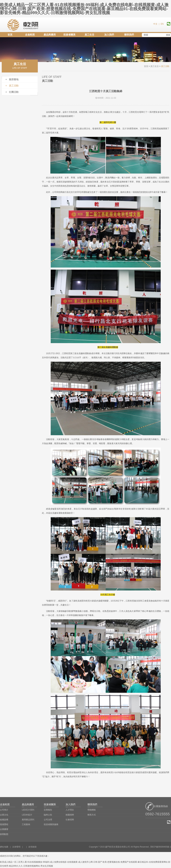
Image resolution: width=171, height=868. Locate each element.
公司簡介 (4, 810)
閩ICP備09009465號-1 (161, 847)
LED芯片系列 (28, 810)
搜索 (168, 35)
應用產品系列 (28, 820)
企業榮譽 (4, 829)
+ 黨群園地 (12, 79)
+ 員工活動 (12, 86)
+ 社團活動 (12, 92)
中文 (155, 24)
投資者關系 (69, 35)
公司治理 (48, 820)
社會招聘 (70, 820)
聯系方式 (92, 815)
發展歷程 (4, 824)
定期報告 (48, 810)
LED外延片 (27, 815)
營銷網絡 (92, 810)
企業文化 (4, 815)
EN (162, 24)
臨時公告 (48, 815)
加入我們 (109, 35)
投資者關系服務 (51, 824)
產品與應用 (50, 35)
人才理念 (70, 810)
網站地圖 (4, 847)
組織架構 (4, 820)
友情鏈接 (32, 847)
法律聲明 (16, 847)
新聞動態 (4, 834)
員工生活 (89, 35)
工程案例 (26, 824)
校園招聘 (70, 815)
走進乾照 (30, 35)
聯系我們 (129, 35)
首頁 (10, 35)
